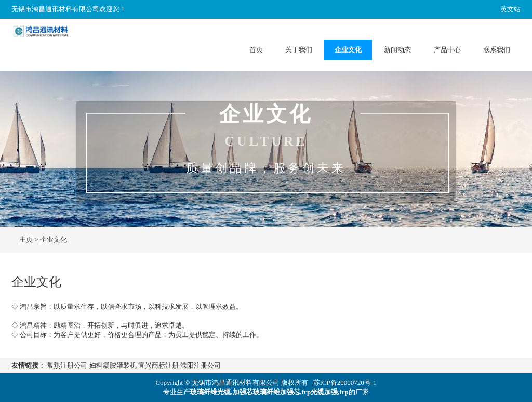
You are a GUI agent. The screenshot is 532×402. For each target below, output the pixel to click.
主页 (26, 239)
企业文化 (348, 50)
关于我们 (299, 50)
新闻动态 (397, 50)
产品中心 (447, 50)
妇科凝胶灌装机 (113, 365)
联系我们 (497, 50)
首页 (256, 50)
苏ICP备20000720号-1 (345, 382)
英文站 (510, 9)
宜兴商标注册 (158, 365)
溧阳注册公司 (201, 365)
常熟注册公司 (67, 365)
